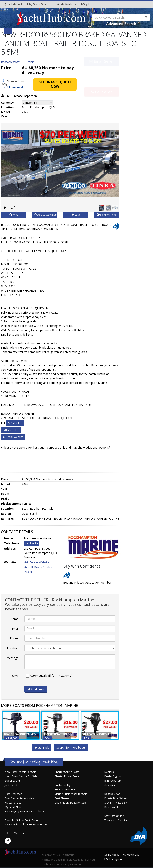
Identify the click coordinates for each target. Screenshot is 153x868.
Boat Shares (62, 798)
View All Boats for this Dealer (38, 570)
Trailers (30, 62)
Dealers (109, 772)
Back (76, 215)
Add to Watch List (46, 215)
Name (14, 619)
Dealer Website (13, 437)
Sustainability (62, 785)
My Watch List (13, 803)
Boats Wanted (113, 807)
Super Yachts (13, 781)
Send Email (36, 689)
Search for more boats (71, 748)
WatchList (67, 4)
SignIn (86, 4)
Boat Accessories (11, 62)
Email (15, 629)
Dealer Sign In (113, 776)
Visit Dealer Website (37, 562)
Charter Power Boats (67, 776)
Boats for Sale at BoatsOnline (22, 820)
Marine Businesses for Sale (71, 794)
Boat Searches (13, 794)
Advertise (110, 785)
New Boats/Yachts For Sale (21, 772)
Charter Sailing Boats (67, 772)
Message (12, 658)
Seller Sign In (114, 859)
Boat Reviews (112, 794)
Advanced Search (121, 24)
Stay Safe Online (114, 816)
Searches (39, 4)
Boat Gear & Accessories (19, 798)
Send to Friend (107, 215)
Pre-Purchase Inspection (19, 96)
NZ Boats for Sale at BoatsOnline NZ (26, 825)
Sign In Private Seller (117, 803)
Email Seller (102, 70)
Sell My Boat (13, 4)
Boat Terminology (65, 789)
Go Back (42, 748)
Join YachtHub (113, 781)
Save (15, 676)
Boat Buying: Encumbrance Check (24, 811)
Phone (14, 638)
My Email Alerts (14, 807)
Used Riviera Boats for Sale (71, 803)
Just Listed (11, 785)
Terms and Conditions (118, 820)
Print (14, 215)
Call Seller (102, 83)
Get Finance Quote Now (55, 84)
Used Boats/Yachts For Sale (21, 776)
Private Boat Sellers (116, 798)
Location (13, 648)
